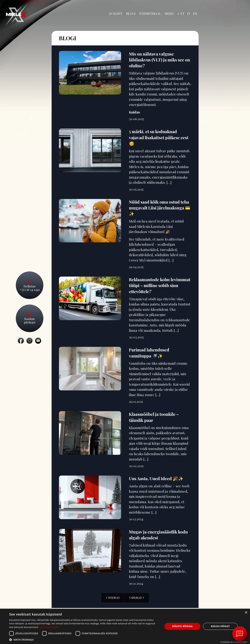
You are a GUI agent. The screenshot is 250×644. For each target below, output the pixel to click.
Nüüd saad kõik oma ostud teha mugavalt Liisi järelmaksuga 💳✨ (160, 208)
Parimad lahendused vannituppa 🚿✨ (149, 353)
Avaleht (116, 14)
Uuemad (113, 598)
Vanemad (137, 598)
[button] (84, 639)
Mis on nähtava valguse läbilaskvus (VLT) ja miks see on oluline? (159, 60)
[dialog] (125, 626)
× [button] (246, 613)
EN (195, 14)
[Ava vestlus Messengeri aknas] (240, 634)
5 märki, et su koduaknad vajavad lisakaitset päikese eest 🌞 (159, 138)
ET (182, 14)
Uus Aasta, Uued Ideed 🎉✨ (156, 479)
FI (189, 14)
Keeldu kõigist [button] (220, 626)
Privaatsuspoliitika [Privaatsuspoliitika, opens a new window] (49, 627)
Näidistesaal (150, 14)
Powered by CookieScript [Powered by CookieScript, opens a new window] (234, 642)
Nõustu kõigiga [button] (182, 626)
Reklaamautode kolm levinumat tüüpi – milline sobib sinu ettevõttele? (160, 286)
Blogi (131, 14)
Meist (169, 14)
